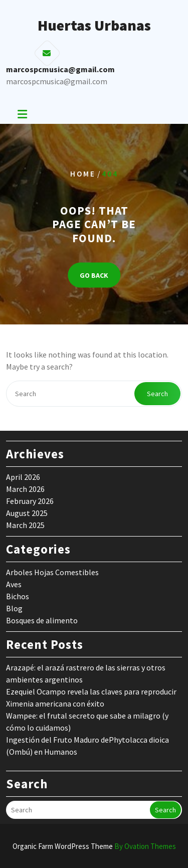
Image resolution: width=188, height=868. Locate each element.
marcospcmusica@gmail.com (57, 81)
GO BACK (94, 275)
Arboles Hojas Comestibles (52, 572)
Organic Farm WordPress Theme (94, 846)
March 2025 (25, 525)
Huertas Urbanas (94, 25)
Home (83, 173)
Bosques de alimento (42, 620)
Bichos (18, 596)
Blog (14, 608)
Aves (14, 584)
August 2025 (27, 513)
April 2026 (23, 477)
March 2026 (25, 489)
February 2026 (30, 501)
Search (157, 394)
